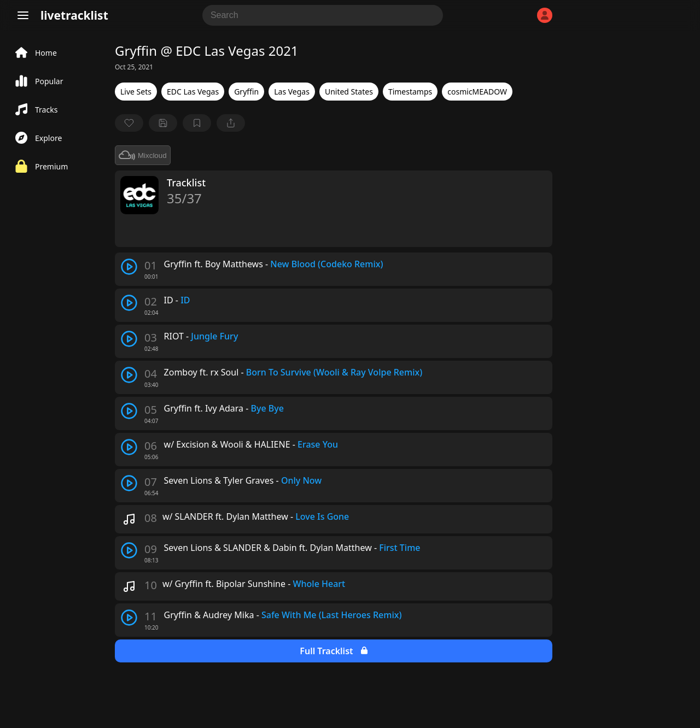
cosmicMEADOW (477, 92)
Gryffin (246, 92)
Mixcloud (143, 155)
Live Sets (136, 92)
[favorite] (129, 123)
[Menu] (23, 15)
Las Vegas (292, 92)
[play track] (129, 267)
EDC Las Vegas (193, 92)
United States (349, 92)
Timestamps (410, 92)
